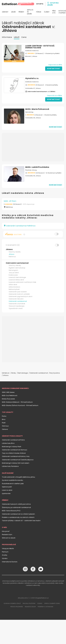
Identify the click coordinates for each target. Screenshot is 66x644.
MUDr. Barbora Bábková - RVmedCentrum (17, 402)
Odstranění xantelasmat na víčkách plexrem (18, 514)
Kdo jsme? (6, 531)
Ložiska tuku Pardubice (10, 466)
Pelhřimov (12, 257)
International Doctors (10, 562)
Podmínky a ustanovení (45, 607)
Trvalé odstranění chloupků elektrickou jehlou (18, 477)
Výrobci (5, 558)
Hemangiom (13, 270)
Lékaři (17, 37)
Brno (4, 419)
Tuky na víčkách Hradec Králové (14, 453)
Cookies (40, 603)
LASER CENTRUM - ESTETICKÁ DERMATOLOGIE (40, 47)
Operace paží (7, 487)
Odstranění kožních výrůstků (19, 294)
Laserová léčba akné (16, 280)
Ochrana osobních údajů (12, 603)
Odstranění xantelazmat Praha (13, 440)
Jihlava (11, 254)
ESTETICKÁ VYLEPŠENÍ (62, 12)
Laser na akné (7, 490)
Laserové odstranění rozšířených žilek (22, 282)
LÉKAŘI (13, 12)
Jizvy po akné (14, 273)
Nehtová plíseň (14, 289)
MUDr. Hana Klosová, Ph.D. (11, 511)
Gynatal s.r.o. (32, 78)
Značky (5, 555)
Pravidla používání (29, 603)
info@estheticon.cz (42, 598)
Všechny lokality (15, 252)
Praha (4, 416)
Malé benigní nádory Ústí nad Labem (16, 463)
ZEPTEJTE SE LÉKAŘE (30, 12)
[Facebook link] (33, 570)
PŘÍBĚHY (21, 12)
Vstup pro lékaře (8, 548)
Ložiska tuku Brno (8, 443)
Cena (24, 37)
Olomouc (5, 426)
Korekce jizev (13, 275)
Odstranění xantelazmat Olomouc (15, 450)
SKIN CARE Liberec (8, 392)
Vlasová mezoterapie (16, 306)
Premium (5, 552)
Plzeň (4, 423)
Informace (7, 37)
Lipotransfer (6, 493)
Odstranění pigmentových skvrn (21, 296)
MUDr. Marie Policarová (37, 109)
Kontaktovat (54, 69)
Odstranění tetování (16, 299)
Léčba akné (13, 285)
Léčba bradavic (14, 287)
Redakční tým (7, 535)
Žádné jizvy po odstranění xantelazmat (16, 507)
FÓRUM (39, 12)
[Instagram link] (25, 570)
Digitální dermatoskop (17, 268)
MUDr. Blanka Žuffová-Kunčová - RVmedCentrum (20, 405)
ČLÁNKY (47, 12)
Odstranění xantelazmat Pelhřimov (20, 226)
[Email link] (41, 569)
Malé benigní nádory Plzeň (12, 447)
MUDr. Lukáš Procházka (37, 167)
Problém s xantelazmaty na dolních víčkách (18, 517)
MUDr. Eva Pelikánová (10, 396)
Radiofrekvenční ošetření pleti (13, 484)
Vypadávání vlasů (16, 308)
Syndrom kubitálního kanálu (12, 480)
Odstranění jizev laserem (18, 292)
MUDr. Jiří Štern (10, 201)
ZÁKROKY (5, 12)
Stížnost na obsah (9, 538)
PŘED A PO (54, 12)
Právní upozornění (17, 607)
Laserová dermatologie (17, 277)
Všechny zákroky (15, 265)
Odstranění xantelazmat (18, 301)
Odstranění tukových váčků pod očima (16, 504)
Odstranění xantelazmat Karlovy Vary (16, 456)
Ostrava (5, 429)
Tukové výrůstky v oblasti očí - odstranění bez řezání (21, 521)
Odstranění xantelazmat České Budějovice (18, 460)
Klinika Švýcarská (8, 399)
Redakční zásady (30, 607)
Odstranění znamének (17, 304)
